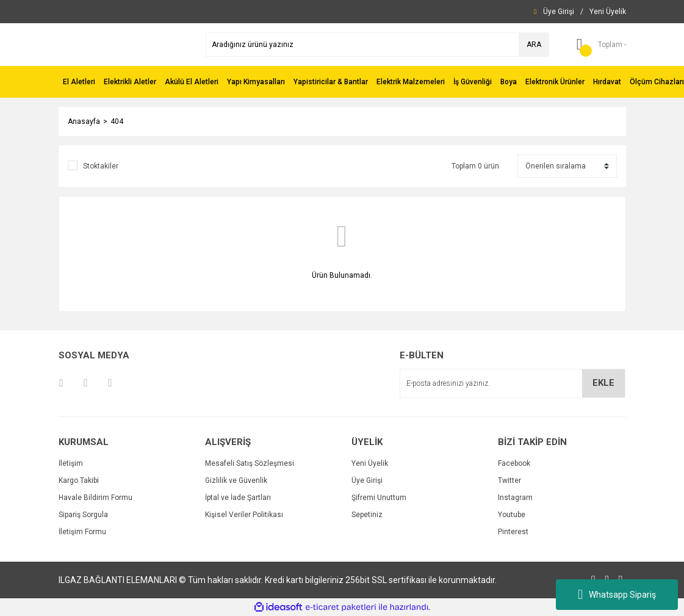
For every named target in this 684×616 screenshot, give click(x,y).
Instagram (515, 498)
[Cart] (597, 45)
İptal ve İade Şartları (238, 498)
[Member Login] (559, 12)
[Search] (377, 45)
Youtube (512, 515)
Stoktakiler (101, 166)
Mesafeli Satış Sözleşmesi (250, 463)
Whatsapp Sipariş (617, 595)
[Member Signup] (608, 12)
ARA (534, 45)
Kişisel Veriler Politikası (244, 515)
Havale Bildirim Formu (95, 498)
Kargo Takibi (79, 480)
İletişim (71, 463)
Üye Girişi (367, 480)
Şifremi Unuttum (379, 498)
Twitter (509, 480)
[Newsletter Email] (513, 383)
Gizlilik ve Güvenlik (236, 480)
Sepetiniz (367, 515)
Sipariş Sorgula (83, 515)
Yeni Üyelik (370, 463)
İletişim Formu (82, 532)
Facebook (514, 463)
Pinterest (513, 532)
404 (117, 121)
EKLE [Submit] (603, 383)
